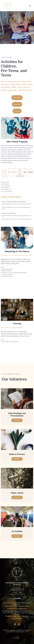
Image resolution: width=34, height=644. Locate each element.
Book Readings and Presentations (17, 414)
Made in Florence (17, 454)
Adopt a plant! (17, 493)
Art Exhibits (17, 531)
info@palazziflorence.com (17, 594)
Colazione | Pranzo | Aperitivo (17, 608)
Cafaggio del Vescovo (17, 589)
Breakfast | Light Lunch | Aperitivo (17, 616)
